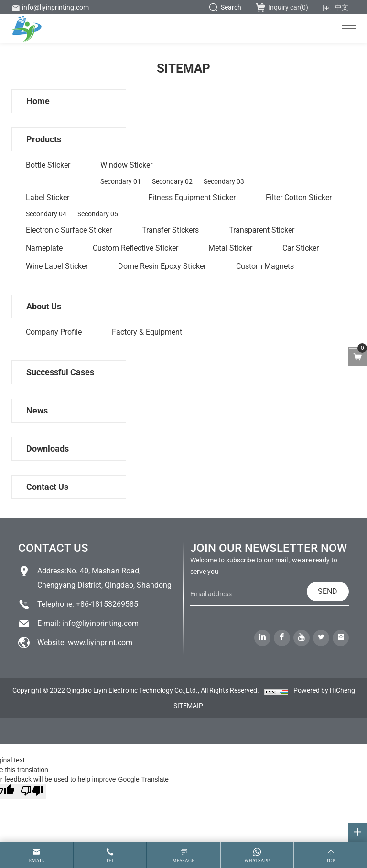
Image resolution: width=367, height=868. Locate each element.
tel (110, 861)
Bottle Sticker (48, 165)
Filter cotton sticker (299, 197)
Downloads (48, 449)
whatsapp (257, 861)
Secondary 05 (98, 214)
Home (38, 101)
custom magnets (265, 266)
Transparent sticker (262, 230)
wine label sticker (57, 266)
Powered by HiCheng (324, 690)
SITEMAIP (188, 706)
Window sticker (126, 165)
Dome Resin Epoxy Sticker (162, 266)
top (330, 861)
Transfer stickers (170, 230)
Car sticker (301, 248)
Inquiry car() (282, 7)
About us (44, 306)
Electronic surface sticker (69, 230)
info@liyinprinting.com (50, 7)
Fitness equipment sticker (192, 197)
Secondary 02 (172, 181)
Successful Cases (60, 372)
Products (44, 139)
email (36, 861)
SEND (328, 591)
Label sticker (48, 197)
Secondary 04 (46, 214)
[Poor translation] (32, 791)
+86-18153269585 (107, 604)
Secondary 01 (121, 181)
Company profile (54, 332)
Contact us (47, 487)
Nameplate (44, 248)
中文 (335, 8)
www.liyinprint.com (100, 642)
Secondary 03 (224, 181)
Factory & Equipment (147, 332)
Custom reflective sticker (135, 248)
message (184, 861)
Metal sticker (230, 248)
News (37, 410)
